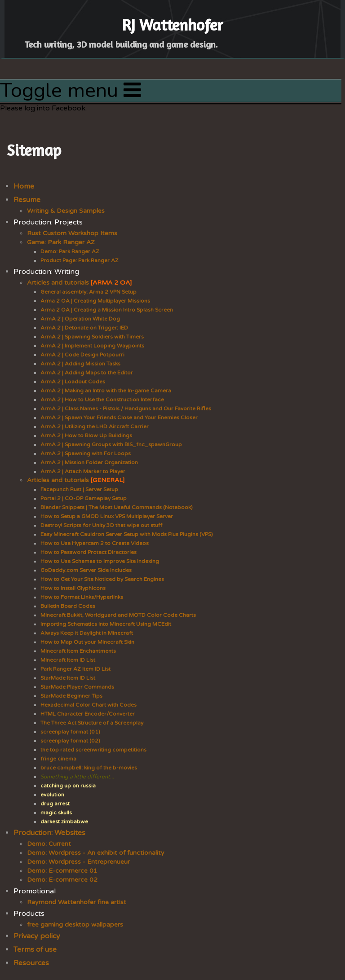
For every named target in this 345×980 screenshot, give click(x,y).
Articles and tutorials (79, 283)
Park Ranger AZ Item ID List (75, 669)
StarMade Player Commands (77, 687)
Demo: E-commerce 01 (62, 871)
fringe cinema (58, 759)
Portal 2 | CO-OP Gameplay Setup (84, 498)
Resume (27, 200)
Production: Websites (49, 833)
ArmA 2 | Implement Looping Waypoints (92, 346)
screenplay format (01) (70, 732)
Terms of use (35, 949)
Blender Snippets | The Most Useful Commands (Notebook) (117, 507)
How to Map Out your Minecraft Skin (87, 642)
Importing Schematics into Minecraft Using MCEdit (106, 624)
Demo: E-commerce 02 (62, 880)
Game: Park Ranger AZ (61, 242)
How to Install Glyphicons (73, 588)
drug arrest (55, 804)
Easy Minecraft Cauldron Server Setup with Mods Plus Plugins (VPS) (127, 534)
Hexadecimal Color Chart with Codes (88, 705)
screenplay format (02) (70, 741)
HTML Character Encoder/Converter (88, 714)
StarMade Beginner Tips (71, 696)
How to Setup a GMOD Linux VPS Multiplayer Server (107, 516)
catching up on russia (68, 786)
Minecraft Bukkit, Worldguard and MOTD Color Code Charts (118, 615)
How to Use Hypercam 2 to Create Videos (95, 543)
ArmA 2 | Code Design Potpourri (82, 355)
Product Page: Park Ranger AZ (80, 260)
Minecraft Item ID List (68, 660)
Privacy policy (37, 936)
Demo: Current (49, 844)
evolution (52, 795)
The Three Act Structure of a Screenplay (92, 723)
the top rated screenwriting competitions (93, 750)
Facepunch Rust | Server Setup (79, 489)
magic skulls (56, 813)
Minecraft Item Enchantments (78, 651)
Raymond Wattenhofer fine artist (77, 902)
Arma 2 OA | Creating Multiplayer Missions (95, 301)
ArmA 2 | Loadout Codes (73, 382)
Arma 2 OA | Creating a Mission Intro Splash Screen (107, 310)
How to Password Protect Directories (88, 552)
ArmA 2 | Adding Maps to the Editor (87, 373)
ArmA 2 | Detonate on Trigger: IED (84, 328)
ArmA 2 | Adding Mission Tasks (80, 364)
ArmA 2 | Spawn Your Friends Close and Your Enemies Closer (119, 417)
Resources (31, 963)
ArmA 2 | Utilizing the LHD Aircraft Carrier (95, 426)
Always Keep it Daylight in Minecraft (87, 633)
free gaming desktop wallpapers (75, 925)
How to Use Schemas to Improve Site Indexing (100, 561)
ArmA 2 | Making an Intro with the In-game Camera (106, 391)
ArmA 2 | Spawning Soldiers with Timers (92, 337)
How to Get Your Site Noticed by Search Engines (102, 579)
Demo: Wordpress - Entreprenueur (78, 862)
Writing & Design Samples (66, 211)
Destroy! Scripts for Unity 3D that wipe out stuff (101, 525)
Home (24, 186)
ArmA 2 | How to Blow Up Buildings (86, 435)
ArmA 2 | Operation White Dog (80, 319)
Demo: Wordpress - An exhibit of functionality (96, 853)
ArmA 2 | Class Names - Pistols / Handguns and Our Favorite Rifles (126, 409)
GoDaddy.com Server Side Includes (86, 570)
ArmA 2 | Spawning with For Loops (86, 453)
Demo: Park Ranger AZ (70, 251)
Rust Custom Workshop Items (72, 233)
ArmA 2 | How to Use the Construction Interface (102, 400)
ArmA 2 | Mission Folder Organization (89, 462)
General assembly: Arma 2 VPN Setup (88, 292)
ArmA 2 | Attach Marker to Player (83, 471)
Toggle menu (71, 91)
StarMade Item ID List (68, 678)
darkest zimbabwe (64, 822)
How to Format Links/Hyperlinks (82, 597)
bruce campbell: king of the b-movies (89, 768)
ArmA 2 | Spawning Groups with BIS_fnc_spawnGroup (111, 444)
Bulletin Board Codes (68, 606)
